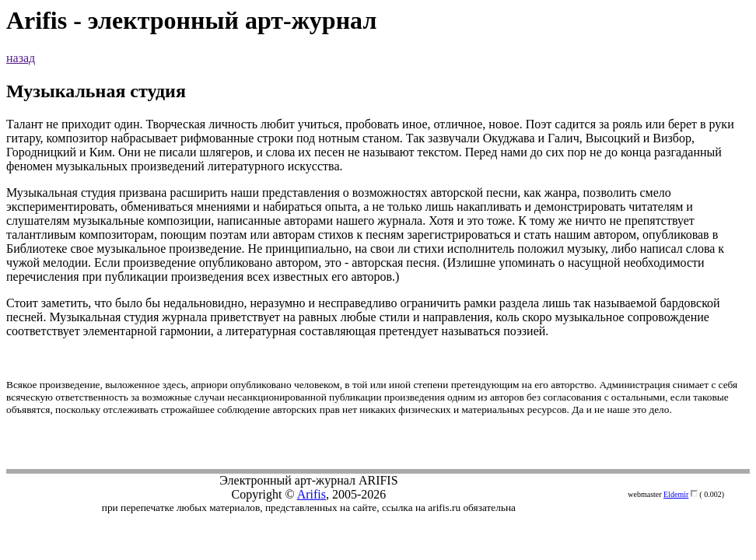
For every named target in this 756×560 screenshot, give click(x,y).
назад (21, 58)
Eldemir (676, 494)
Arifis (311, 494)
